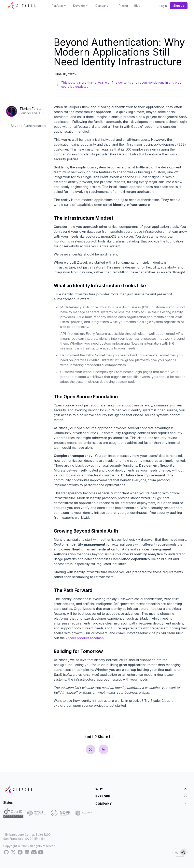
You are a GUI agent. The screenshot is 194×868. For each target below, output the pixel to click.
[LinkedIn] (27, 852)
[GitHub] (6, 852)
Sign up (179, 6)
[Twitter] (13, 852)
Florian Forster (31, 109)
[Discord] (34, 852)
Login (163, 6)
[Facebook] (20, 852)
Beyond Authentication (26, 126)
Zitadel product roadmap (85, 638)
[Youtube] (41, 852)
